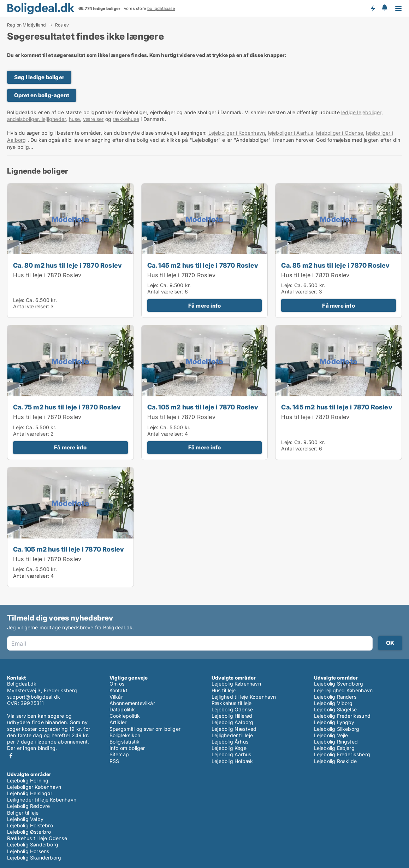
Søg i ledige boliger (39, 77)
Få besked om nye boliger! (373, 8)
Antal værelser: (31, 306)
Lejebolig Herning (28, 780)
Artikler (118, 722)
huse (75, 119)
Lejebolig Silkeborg (337, 729)
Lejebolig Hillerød (232, 716)
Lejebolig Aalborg (232, 722)
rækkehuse (126, 119)
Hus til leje (224, 690)
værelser (93, 119)
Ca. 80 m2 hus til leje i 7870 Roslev (67, 265)
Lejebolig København (236, 684)
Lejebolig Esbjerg (334, 748)
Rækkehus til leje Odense (37, 838)
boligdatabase (161, 8)
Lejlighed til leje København (244, 697)
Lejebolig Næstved (234, 729)
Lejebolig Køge (229, 748)
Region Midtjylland (27, 25)
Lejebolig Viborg (333, 703)
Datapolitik (122, 709)
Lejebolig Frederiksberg (342, 754)
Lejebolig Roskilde (336, 761)
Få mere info (204, 306)
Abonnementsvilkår (132, 703)
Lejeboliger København (34, 787)
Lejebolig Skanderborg (34, 858)
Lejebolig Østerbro (29, 832)
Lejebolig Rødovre (28, 806)
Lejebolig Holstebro (30, 825)
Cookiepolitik (125, 716)
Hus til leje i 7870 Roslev (47, 275)
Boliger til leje (23, 813)
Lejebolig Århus (230, 742)
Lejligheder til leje (232, 735)
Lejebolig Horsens (28, 851)
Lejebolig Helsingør (30, 793)
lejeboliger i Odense (340, 133)
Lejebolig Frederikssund (342, 716)
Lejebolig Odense (232, 709)
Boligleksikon (125, 735)
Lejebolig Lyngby (334, 722)
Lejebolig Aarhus (231, 754)
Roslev (62, 25)
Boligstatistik (125, 742)
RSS (114, 761)
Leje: (19, 300)
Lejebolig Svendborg (339, 684)
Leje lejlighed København (343, 690)
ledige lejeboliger (361, 112)
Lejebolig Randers (335, 697)
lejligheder (53, 119)
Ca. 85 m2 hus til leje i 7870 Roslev (335, 265)
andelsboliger (23, 119)
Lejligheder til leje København (42, 800)
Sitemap (119, 754)
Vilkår (116, 697)
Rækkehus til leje (232, 703)
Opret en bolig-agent (42, 95)
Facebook (11, 756)
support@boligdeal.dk (34, 697)
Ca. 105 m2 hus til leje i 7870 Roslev (203, 407)
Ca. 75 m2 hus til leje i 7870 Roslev (67, 407)
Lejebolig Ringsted (336, 742)
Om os (117, 684)
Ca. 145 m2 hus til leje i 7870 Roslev (203, 265)
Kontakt (118, 690)
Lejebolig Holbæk (232, 761)
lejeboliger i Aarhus (291, 133)
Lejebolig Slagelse (336, 709)
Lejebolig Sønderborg (33, 844)
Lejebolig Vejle (331, 735)
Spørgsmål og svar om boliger (145, 729)
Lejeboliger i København (237, 133)
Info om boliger (127, 748)
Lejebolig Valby (25, 819)
